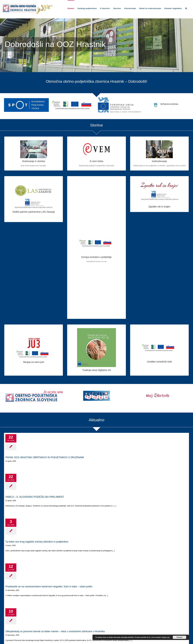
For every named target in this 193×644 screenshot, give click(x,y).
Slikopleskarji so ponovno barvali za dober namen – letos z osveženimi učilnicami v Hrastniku (55, 631)
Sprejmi (179, 637)
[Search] (186, 8)
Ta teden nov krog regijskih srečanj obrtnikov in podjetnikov (37, 542)
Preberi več (166, 637)
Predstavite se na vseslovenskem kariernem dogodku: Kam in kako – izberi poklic (49, 587)
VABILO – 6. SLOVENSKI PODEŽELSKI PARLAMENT (35, 497)
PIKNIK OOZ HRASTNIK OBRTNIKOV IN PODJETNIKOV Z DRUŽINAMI (45, 457)
